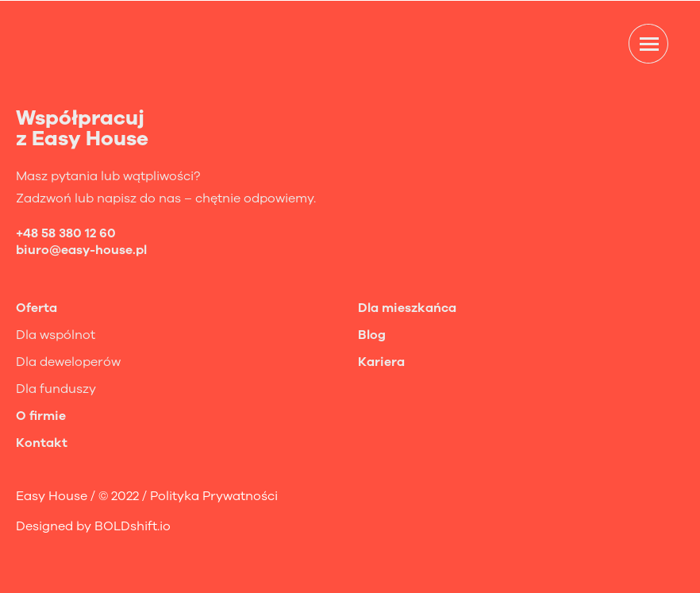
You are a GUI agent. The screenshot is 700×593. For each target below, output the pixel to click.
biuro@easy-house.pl (81, 250)
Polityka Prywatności (214, 496)
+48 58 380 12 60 (66, 233)
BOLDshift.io (133, 526)
